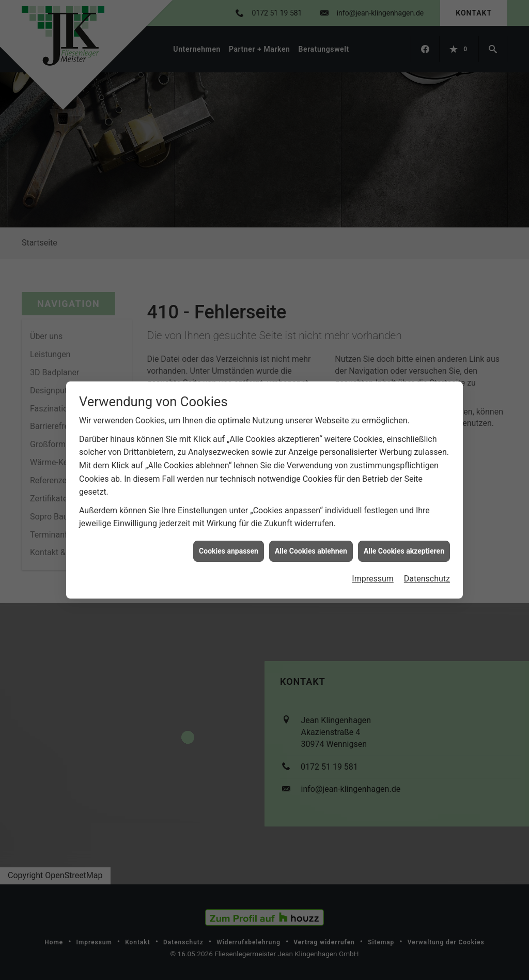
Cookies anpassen (229, 539)
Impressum (373, 567)
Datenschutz (427, 567)
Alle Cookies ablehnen (311, 539)
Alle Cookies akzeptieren (404, 539)
